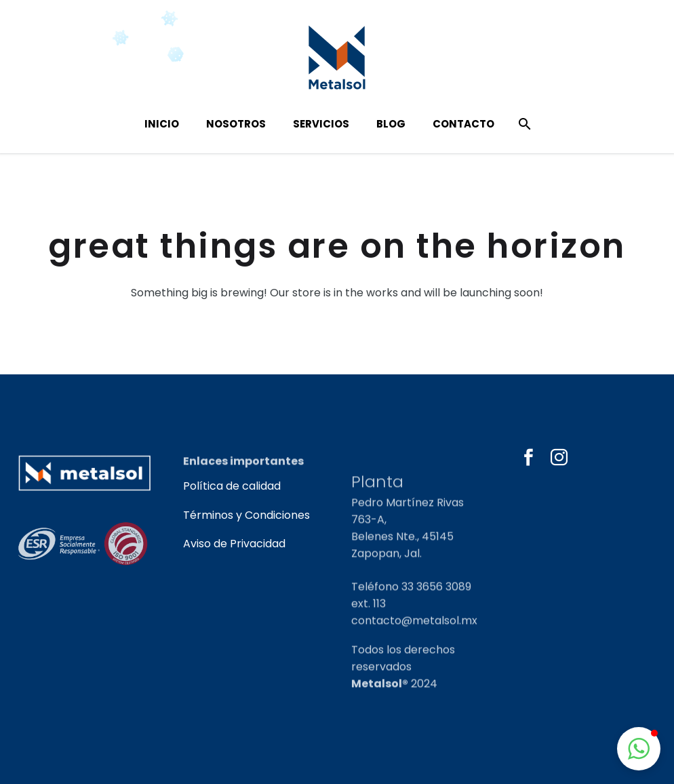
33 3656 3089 (436, 613)
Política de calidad (232, 486)
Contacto (463, 124)
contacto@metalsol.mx (414, 647)
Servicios (321, 124)
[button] (639, 749)
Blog (391, 124)
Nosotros (236, 124)
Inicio (162, 124)
